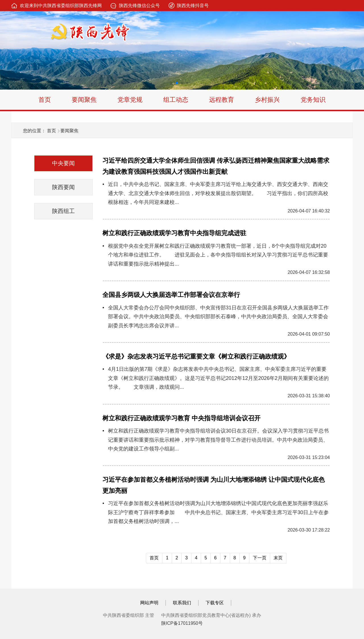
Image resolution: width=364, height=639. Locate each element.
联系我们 (182, 603)
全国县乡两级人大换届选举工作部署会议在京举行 (171, 295)
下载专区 (215, 603)
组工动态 (176, 100)
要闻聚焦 (84, 100)
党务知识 (313, 100)
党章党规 (130, 100)
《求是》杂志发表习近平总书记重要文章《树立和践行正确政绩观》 (196, 356)
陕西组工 (63, 211)
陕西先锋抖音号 (193, 6)
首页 (45, 100)
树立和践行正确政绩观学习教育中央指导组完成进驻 (174, 233)
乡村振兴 (267, 100)
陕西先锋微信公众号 (139, 6)
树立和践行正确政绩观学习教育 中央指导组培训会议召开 (181, 418)
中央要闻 (63, 163)
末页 (278, 558)
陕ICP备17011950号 (182, 623)
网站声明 (149, 603)
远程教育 (222, 100)
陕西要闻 (63, 187)
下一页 (260, 558)
